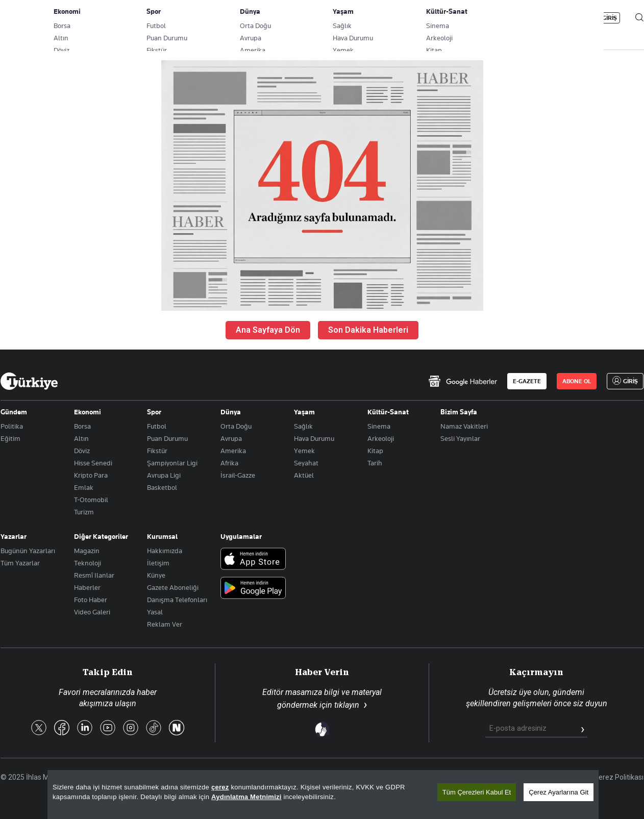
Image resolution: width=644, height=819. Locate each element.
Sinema (379, 426)
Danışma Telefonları (177, 600)
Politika (12, 426)
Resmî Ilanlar (94, 575)
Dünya (231, 412)
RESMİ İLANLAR (474, 41)
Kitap (375, 451)
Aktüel (304, 475)
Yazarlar (14, 536)
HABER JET (534, 41)
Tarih (375, 463)
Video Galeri (92, 612)
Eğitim (10, 438)
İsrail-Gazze (238, 475)
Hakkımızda (165, 551)
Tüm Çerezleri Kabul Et (477, 792)
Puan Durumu (167, 438)
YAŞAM (418, 41)
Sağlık (303, 426)
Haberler (87, 587)
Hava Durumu (314, 438)
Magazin (87, 551)
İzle (588, 41)
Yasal (155, 612)
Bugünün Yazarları (28, 551)
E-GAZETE (527, 381)
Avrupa (231, 438)
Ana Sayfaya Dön (268, 330)
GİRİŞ (610, 18)
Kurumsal (162, 536)
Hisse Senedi (93, 463)
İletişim (158, 563)
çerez (220, 787)
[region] (323, 795)
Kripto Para (91, 475)
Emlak (84, 487)
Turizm (84, 512)
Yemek (304, 451)
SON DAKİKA (24, 41)
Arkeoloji (381, 438)
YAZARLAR (81, 41)
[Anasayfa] (29, 381)
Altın (81, 438)
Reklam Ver (165, 624)
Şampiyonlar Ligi (172, 463)
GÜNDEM (190, 41)
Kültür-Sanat (388, 412)
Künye (156, 575)
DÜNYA (336, 41)
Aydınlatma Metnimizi (246, 797)
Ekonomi (88, 412)
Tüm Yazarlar (20, 563)
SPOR (377, 41)
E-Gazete (52, 18)
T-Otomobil (91, 500)
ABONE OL (559, 18)
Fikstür (157, 451)
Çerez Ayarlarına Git (559, 792)
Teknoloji (88, 563)
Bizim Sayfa (459, 412)
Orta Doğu (236, 426)
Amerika (233, 451)
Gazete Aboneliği (116, 18)
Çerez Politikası (619, 777)
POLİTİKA (239, 41)
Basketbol (162, 487)
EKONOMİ (289, 41)
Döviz (82, 451)
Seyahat (306, 463)
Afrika (229, 463)
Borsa (82, 426)
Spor (154, 412)
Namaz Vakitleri (464, 426)
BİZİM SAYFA (137, 41)
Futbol (157, 426)
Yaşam (304, 412)
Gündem (14, 412)
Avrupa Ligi (164, 475)
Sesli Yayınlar (460, 438)
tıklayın (347, 705)
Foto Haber (91, 600)
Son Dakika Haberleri (368, 330)
